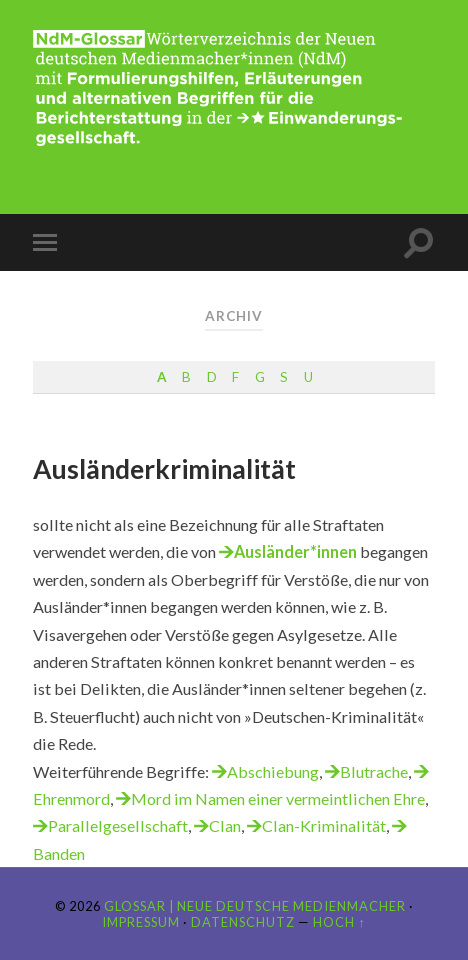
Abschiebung (273, 771)
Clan (225, 825)
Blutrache (374, 771)
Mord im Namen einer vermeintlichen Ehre (278, 798)
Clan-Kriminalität (324, 825)
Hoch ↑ (339, 922)
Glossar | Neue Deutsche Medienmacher (255, 906)
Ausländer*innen (295, 551)
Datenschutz (243, 922)
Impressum (141, 922)
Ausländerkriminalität (164, 469)
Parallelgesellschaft (118, 825)
